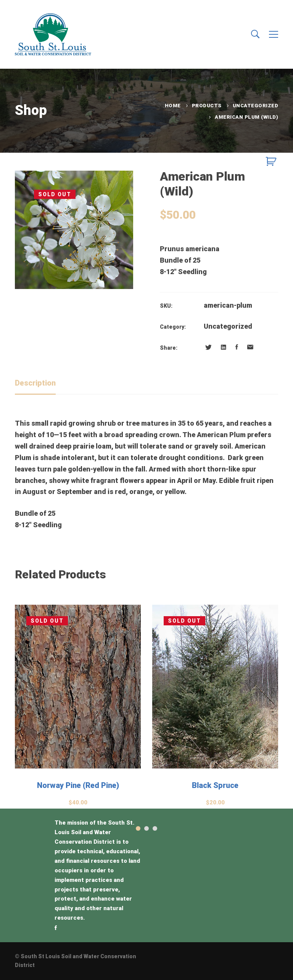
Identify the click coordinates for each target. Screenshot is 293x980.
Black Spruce (215, 785)
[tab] (35, 383)
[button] (138, 828)
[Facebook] (237, 347)
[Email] (250, 347)
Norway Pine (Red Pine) (78, 785)
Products (207, 106)
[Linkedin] (224, 347)
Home (173, 106)
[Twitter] (208, 347)
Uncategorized (256, 106)
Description (35, 383)
